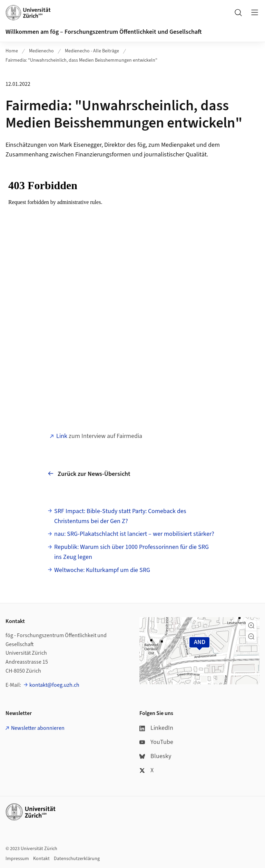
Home (12, 51)
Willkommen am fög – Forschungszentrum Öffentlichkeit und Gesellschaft (104, 32)
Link (62, 436)
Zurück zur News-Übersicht (89, 474)
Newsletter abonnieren (38, 728)
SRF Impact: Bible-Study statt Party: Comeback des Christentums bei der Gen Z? (120, 516)
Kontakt (41, 859)
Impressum (17, 859)
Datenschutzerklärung (77, 859)
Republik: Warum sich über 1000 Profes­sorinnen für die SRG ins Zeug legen (131, 552)
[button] (251, 625)
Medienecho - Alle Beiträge (92, 51)
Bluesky (155, 756)
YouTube (156, 742)
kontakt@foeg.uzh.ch (54, 685)
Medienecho (41, 51)
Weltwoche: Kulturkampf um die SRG (102, 570)
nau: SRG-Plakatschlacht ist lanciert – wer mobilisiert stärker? (134, 534)
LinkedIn (156, 728)
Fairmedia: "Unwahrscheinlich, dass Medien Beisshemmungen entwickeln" (81, 60)
